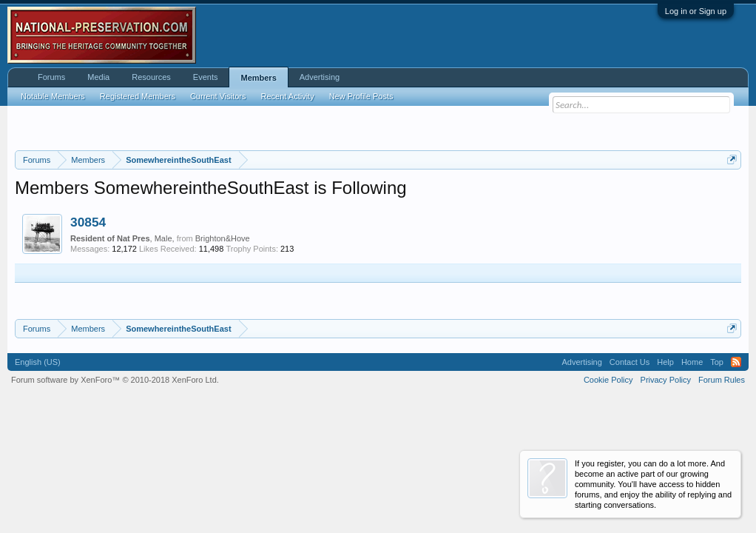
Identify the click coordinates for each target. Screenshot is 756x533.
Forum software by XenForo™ (115, 380)
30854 (88, 222)
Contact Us (630, 362)
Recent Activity (288, 96)
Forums (51, 77)
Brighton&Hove (223, 238)
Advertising (320, 77)
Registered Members (138, 96)
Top (717, 362)
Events (206, 77)
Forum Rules (722, 380)
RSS (736, 362)
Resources (151, 77)
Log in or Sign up (696, 11)
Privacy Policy (666, 380)
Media (98, 77)
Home (692, 362)
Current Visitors (218, 96)
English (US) (38, 362)
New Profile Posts (361, 96)
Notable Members (53, 96)
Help (665, 362)
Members (258, 78)
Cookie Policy (608, 380)
